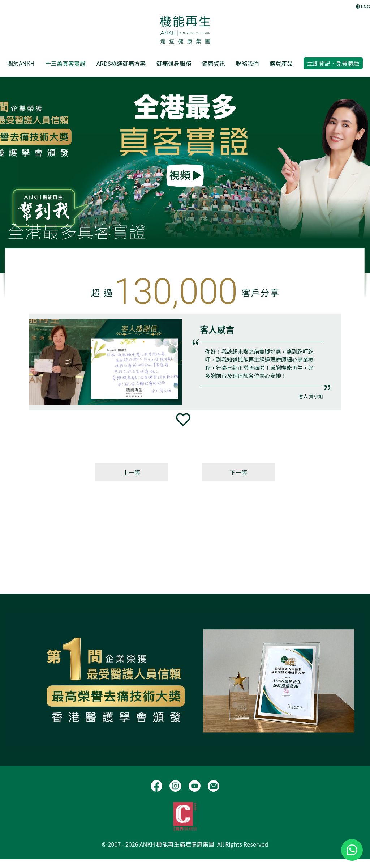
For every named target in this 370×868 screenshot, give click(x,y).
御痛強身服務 (174, 63)
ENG (363, 6)
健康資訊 (214, 63)
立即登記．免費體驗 (333, 63)
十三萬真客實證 (65, 63)
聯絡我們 (247, 63)
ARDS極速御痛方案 (121, 63)
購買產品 (281, 63)
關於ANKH (21, 63)
